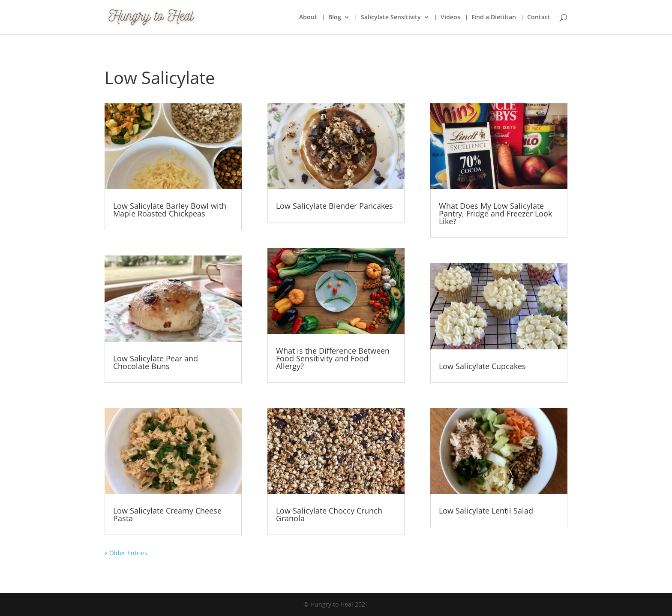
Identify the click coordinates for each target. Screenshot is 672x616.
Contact (539, 18)
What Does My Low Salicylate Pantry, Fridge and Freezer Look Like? (495, 213)
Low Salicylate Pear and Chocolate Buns (156, 362)
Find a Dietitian (494, 18)
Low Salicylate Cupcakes (482, 366)
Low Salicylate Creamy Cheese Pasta (167, 514)
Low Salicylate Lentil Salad (486, 511)
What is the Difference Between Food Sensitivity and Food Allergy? (333, 358)
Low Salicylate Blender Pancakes (334, 206)
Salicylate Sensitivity (391, 18)
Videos (450, 18)
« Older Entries (126, 553)
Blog (335, 18)
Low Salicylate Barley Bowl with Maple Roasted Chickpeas (170, 210)
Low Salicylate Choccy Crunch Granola (329, 514)
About (308, 18)
